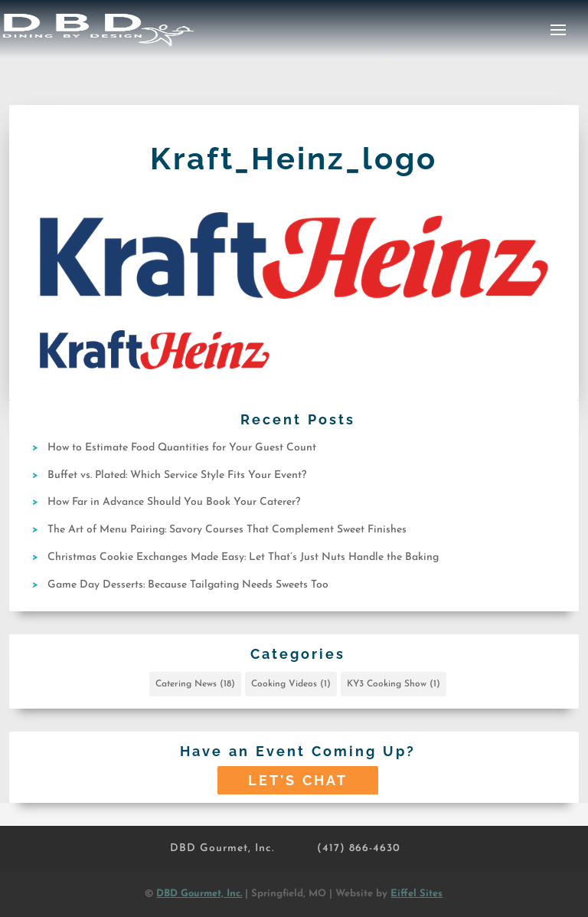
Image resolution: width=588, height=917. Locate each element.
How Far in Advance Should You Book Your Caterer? (174, 502)
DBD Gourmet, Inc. (222, 848)
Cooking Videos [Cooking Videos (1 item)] (291, 684)
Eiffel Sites (416, 894)
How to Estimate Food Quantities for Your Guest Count (182, 448)
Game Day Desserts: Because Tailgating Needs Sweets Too (188, 585)
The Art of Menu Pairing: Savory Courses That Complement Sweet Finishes (227, 530)
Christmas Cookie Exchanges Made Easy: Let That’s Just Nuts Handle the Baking (243, 557)
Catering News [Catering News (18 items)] (195, 684)
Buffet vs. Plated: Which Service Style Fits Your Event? (177, 475)
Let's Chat (298, 780)
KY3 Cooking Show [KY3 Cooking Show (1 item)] (394, 684)
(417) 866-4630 (359, 848)
